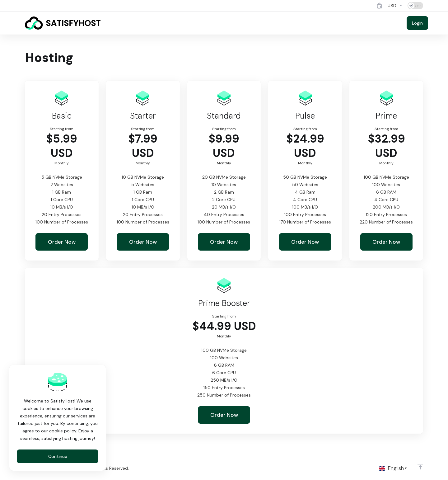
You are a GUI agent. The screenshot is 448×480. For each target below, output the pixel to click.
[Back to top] (420, 467)
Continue (58, 456)
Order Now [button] (62, 242)
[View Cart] (380, 6)
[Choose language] (393, 468)
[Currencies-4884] (395, 6)
